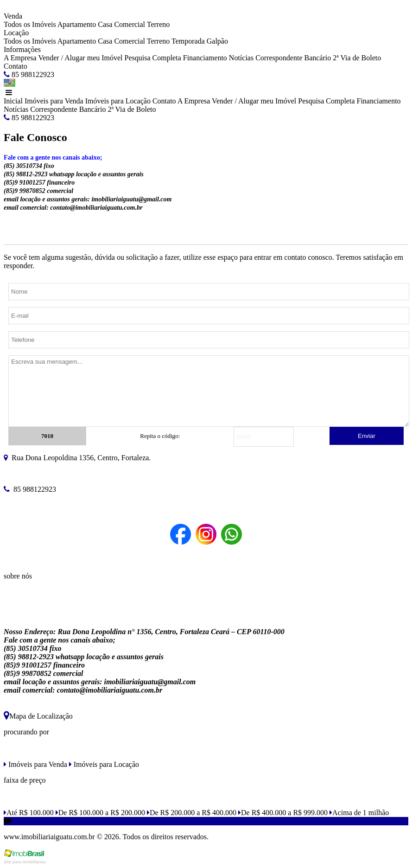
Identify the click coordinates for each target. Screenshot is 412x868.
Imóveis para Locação (118, 101)
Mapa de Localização (38, 716)
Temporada (188, 41)
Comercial (130, 24)
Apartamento (77, 24)
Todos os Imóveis (30, 24)
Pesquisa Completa (153, 58)
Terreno (158, 24)
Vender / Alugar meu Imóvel (80, 58)
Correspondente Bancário (293, 58)
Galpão (217, 41)
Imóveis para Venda (54, 101)
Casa (105, 24)
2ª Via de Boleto (357, 58)
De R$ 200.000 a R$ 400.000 (192, 813)
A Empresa (20, 58)
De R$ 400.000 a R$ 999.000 (283, 813)
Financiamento (205, 58)
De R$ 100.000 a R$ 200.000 (100, 813)
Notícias (241, 58)
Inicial (13, 101)
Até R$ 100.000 (29, 813)
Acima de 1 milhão (359, 813)
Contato (16, 66)
